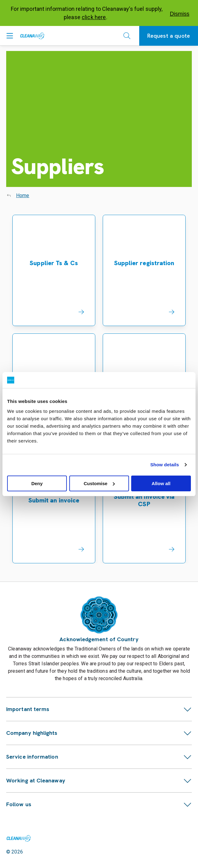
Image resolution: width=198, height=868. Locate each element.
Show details (165, 465)
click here (94, 17)
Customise (99, 483)
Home (23, 195)
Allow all (161, 483)
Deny (37, 483)
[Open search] (127, 36)
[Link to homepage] (19, 838)
